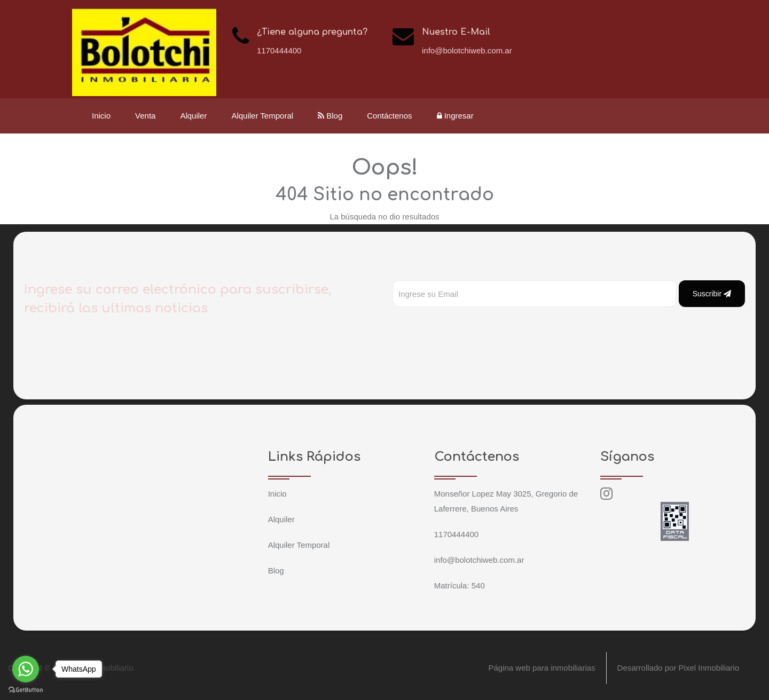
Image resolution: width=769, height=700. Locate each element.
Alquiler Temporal (262, 116)
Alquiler (193, 116)
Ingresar (455, 116)
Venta (145, 116)
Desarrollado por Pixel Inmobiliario (678, 668)
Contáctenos (389, 116)
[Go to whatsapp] (26, 669)
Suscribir (712, 294)
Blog (330, 116)
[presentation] (474, 328)
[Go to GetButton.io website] (26, 689)
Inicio (101, 116)
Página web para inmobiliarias (542, 668)
